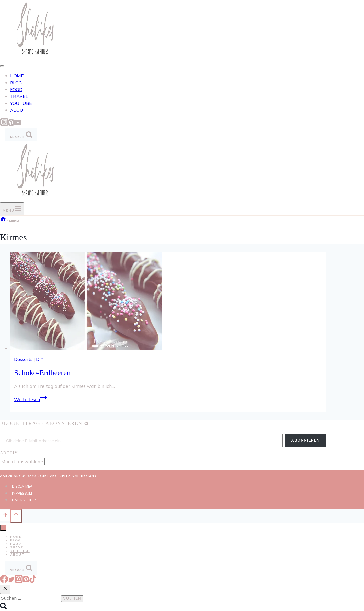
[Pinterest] (11, 124)
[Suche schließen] (5, 589)
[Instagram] (4, 124)
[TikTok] (33, 581)
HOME (17, 76)
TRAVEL (19, 96)
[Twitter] (11, 581)
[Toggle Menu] (2, 66)
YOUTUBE (21, 103)
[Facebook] (4, 581)
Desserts (23, 359)
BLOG (16, 83)
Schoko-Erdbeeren (42, 372)
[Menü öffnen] (12, 209)
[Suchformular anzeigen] (21, 135)
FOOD (16, 89)
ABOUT (18, 110)
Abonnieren (306, 441)
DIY (40, 359)
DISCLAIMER (22, 486)
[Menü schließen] (3, 528)
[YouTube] (18, 124)
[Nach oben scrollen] (5, 516)
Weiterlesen (31, 400)
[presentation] (168, 302)
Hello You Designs (78, 477)
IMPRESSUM (22, 493)
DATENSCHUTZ (24, 500)
